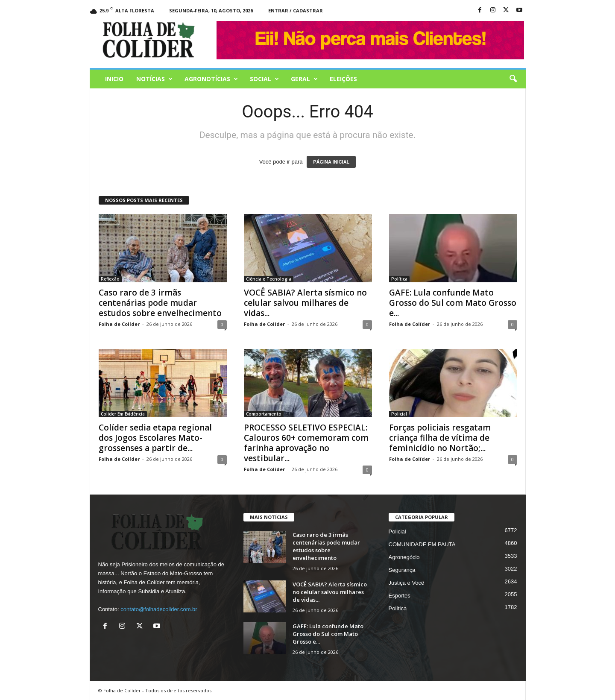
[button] (513, 79)
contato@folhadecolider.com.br (159, 609)
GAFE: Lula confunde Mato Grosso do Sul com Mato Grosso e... (453, 303)
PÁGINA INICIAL (331, 162)
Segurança (402, 570)
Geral (304, 79)
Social (264, 79)
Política (399, 279)
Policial (399, 414)
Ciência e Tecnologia (269, 279)
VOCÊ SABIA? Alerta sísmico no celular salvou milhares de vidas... (305, 303)
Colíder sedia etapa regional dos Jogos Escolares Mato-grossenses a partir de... (155, 438)
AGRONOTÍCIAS (211, 79)
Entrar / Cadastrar (296, 10)
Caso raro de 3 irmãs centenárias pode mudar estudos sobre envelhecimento (160, 303)
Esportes (400, 596)
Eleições (343, 79)
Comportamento (264, 414)
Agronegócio (404, 557)
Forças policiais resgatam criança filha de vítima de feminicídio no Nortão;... (440, 438)
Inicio (114, 79)
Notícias (154, 79)
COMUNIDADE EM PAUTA (422, 544)
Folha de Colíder (119, 324)
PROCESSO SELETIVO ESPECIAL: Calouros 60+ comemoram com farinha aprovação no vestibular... (306, 443)
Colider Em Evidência (123, 414)
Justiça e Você (407, 583)
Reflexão (110, 279)
